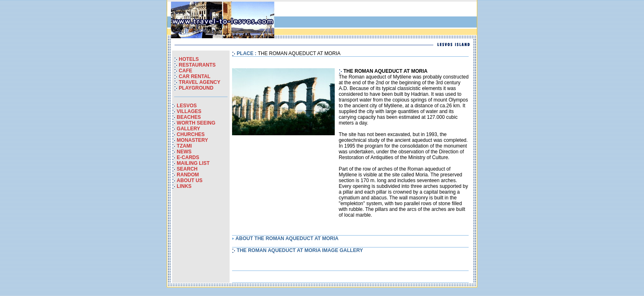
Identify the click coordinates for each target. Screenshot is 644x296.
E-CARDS (188, 157)
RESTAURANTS (197, 65)
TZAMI (184, 146)
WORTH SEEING (196, 123)
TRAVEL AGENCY (199, 82)
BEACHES (189, 117)
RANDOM (188, 175)
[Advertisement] (379, 20)
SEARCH (187, 169)
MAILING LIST (193, 163)
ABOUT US (190, 180)
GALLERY (188, 129)
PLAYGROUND (196, 88)
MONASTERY (192, 140)
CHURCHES (191, 134)
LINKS (184, 186)
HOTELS (189, 59)
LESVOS (187, 106)
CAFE (185, 71)
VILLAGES (189, 111)
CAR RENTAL (194, 76)
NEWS (184, 152)
